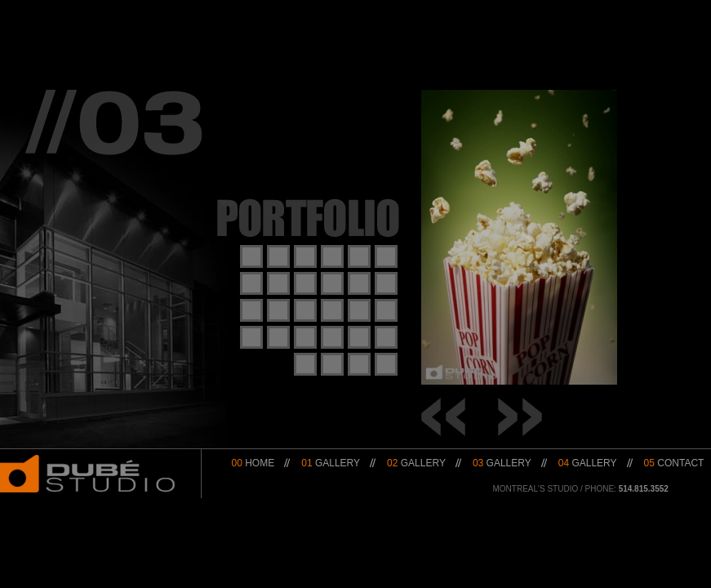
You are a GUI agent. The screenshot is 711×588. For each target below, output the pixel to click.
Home (253, 463)
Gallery (331, 463)
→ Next (520, 417)
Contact (674, 463)
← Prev (443, 417)
